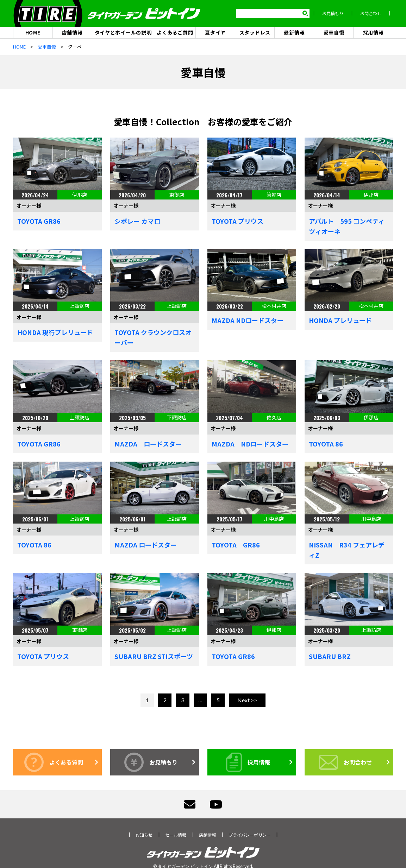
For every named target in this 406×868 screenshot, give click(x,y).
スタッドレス (255, 32)
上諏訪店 (80, 306)
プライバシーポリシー (250, 835)
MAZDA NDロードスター (248, 320)
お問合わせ (374, 14)
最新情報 (294, 32)
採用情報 (373, 32)
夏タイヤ (215, 32)
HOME (33, 32)
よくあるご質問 (175, 32)
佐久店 (274, 418)
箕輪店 (274, 195)
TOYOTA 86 (326, 444)
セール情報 (176, 835)
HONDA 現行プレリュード (55, 332)
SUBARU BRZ (330, 657)
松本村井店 (274, 306)
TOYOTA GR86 (39, 221)
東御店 (177, 195)
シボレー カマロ (137, 221)
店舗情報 (72, 32)
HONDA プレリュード (340, 320)
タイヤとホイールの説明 (123, 32)
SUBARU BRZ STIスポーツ (154, 657)
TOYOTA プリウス (238, 221)
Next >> (247, 700)
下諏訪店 (177, 418)
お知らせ (144, 835)
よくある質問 (54, 762)
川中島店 (274, 519)
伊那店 (80, 195)
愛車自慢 (334, 32)
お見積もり (336, 14)
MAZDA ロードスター (148, 444)
